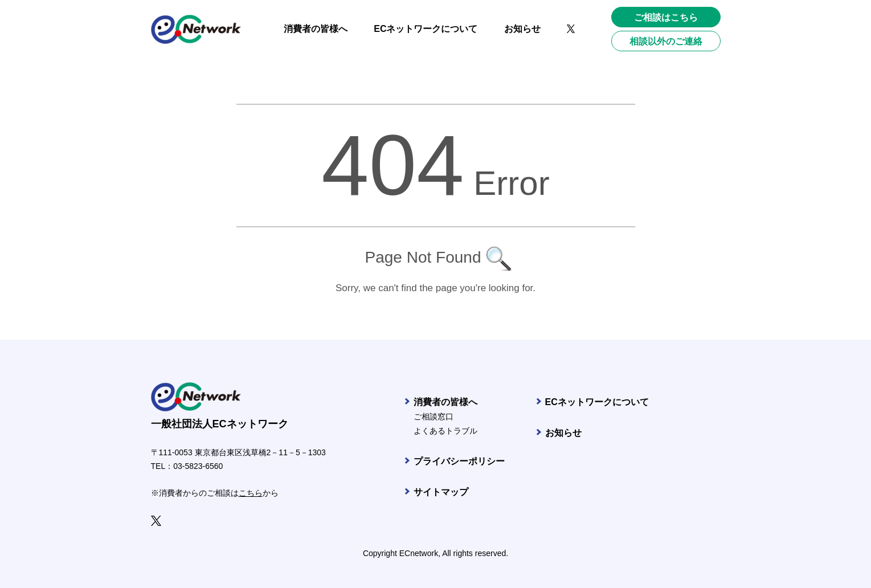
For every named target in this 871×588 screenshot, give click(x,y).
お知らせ (563, 433)
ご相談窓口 (434, 416)
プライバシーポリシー (459, 461)
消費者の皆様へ (445, 402)
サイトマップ (441, 492)
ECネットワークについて (597, 402)
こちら (251, 493)
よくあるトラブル (445, 431)
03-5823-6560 (198, 466)
